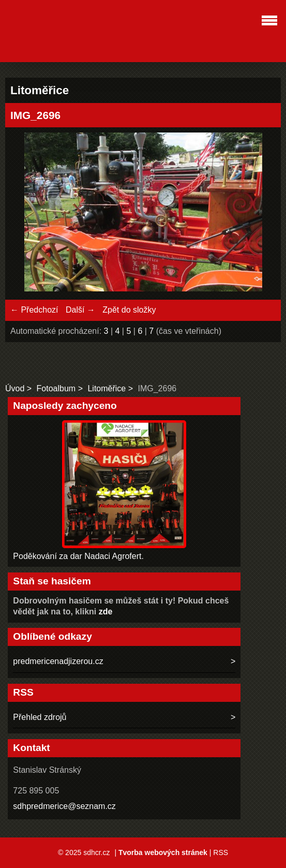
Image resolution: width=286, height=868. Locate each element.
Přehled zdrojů (40, 717)
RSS (221, 852)
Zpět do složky (129, 310)
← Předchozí (34, 310)
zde (106, 612)
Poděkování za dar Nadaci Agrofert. (78, 556)
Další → (80, 310)
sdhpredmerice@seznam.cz (64, 806)
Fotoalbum (56, 388)
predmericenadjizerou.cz (58, 661)
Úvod (15, 388)
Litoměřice (107, 388)
